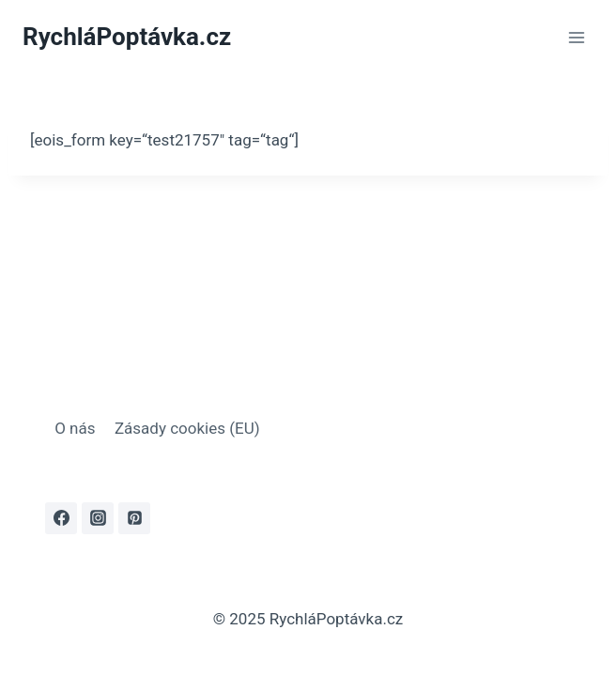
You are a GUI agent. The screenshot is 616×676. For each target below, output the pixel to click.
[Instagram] (98, 518)
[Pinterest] (134, 518)
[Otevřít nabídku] (576, 37)
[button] (38, 638)
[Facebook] (61, 518)
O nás (75, 428)
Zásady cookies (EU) (187, 428)
